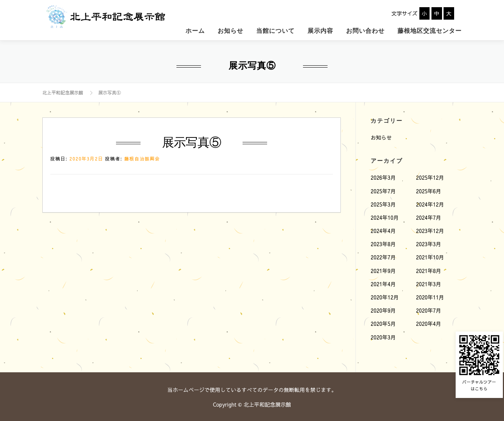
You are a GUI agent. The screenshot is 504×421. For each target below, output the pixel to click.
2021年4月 (383, 282)
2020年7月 (429, 309)
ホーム (195, 29)
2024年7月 (429, 216)
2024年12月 (430, 203)
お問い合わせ (365, 29)
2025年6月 (429, 190)
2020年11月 (430, 296)
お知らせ (230, 29)
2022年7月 (383, 256)
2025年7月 (383, 190)
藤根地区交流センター (430, 29)
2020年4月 (429, 322)
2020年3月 (383, 336)
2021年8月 (429, 269)
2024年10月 (385, 216)
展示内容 (320, 29)
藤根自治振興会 (142, 157)
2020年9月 (383, 309)
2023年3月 (429, 243)
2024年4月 (383, 230)
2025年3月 (383, 203)
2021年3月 (429, 282)
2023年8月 (383, 243)
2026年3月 (383, 176)
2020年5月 (383, 322)
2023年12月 (430, 230)
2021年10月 (430, 256)
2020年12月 (385, 296)
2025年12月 (430, 176)
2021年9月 (383, 269)
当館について (275, 29)
